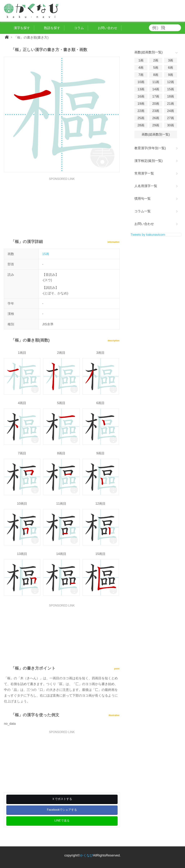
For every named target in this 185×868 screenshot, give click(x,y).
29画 (156, 125)
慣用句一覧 (143, 199)
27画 (171, 118)
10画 (141, 82)
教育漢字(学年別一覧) (150, 148)
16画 (141, 96)
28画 (141, 125)
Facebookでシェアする (62, 810)
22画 (141, 111)
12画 (171, 82)
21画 (171, 104)
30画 (171, 125)
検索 (177, 28)
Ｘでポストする (62, 799)
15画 (46, 254)
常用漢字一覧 (144, 173)
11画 (156, 82)
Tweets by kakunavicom (148, 235)
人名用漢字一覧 (146, 186)
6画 (171, 68)
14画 (156, 89)
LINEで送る (62, 821)
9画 (171, 75)
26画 (156, 118)
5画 (156, 68)
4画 (141, 68)
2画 (156, 60)
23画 (156, 111)
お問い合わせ (144, 224)
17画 (156, 96)
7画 (141, 75)
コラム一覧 (143, 211)
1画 (141, 60)
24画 (171, 111)
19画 (141, 104)
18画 (171, 96)
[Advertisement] (62, 206)
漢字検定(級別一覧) (149, 161)
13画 (141, 89)
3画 (171, 60)
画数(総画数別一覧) (156, 134)
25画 (141, 118)
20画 (156, 104)
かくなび (87, 855)
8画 (156, 75)
